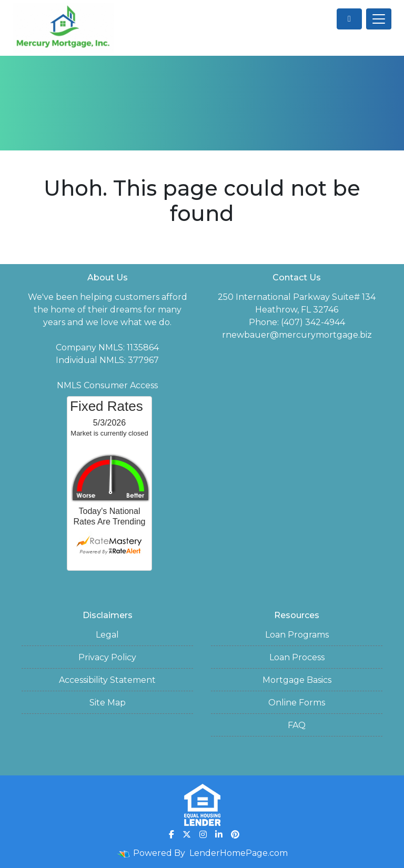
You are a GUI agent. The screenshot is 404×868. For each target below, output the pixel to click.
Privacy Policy (107, 657)
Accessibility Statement (107, 680)
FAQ (297, 725)
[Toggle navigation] (379, 19)
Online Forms (297, 703)
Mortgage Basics (297, 680)
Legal (107, 635)
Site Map (108, 703)
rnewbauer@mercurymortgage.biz (297, 335)
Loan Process (297, 657)
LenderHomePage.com (239, 853)
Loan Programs (297, 635)
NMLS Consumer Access (107, 385)
